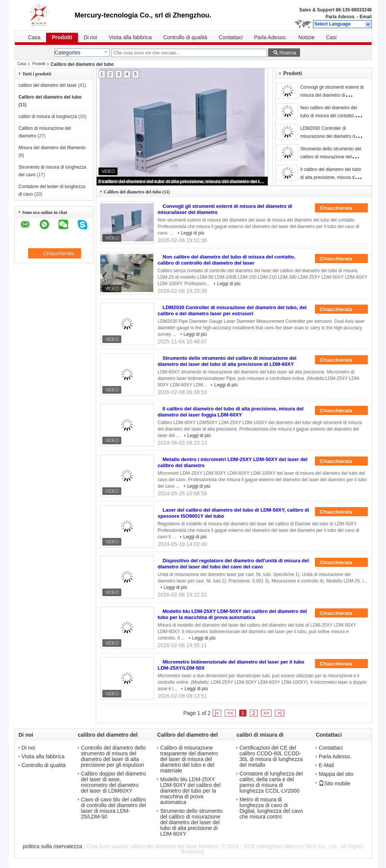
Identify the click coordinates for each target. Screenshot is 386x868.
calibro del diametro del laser (48, 85)
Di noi (91, 37)
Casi (331, 37)
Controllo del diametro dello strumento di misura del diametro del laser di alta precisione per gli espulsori (113, 756)
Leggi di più (193, 233)
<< (230, 713)
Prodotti (62, 37)
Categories (68, 53)
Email (365, 17)
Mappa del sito (336, 774)
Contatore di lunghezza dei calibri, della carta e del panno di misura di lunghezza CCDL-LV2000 (271, 782)
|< (217, 713)
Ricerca (287, 53)
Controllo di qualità (185, 37)
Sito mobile (334, 783)
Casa (34, 37)
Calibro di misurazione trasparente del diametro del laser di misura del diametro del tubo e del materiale (189, 759)
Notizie (306, 37)
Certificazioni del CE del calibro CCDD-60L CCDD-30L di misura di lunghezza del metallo (271, 756)
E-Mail (326, 765)
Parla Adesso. (341, 17)
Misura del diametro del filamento (52, 148)
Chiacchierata (341, 208)
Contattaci (231, 37)
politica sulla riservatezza (52, 846)
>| (280, 713)
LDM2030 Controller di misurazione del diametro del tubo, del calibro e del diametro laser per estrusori (232, 310)
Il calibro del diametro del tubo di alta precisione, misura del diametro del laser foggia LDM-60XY (183, 182)
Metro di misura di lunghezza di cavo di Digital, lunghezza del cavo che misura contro (271, 808)
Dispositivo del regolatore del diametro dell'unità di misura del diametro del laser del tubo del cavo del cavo (234, 564)
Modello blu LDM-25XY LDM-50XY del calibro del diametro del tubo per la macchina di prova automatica (232, 614)
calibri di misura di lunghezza (48, 116)
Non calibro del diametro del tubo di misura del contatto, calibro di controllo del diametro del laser (227, 260)
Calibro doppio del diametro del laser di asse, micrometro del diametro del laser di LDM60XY (114, 782)
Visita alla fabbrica (130, 37)
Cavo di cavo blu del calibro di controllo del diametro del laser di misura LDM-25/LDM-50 (114, 808)
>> (266, 713)
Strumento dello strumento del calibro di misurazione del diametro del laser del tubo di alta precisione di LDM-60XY (227, 361)
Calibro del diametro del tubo (50, 97)
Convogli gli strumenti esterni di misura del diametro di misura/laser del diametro (332, 95)
